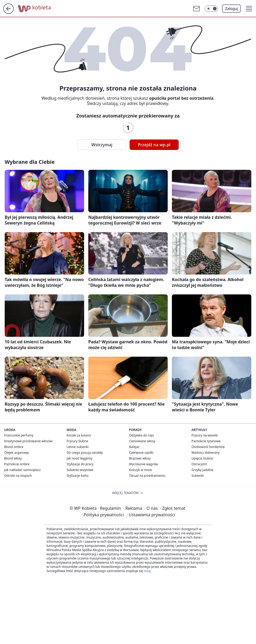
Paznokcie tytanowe (206, 441)
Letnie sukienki (78, 447)
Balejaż (134, 447)
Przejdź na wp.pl (154, 145)
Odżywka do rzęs (141, 435)
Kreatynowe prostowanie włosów (28, 441)
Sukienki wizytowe (80, 470)
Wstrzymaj (102, 145)
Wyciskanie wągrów (143, 464)
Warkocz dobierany (206, 453)
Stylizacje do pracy (80, 464)
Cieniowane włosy (142, 441)
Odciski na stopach (18, 476)
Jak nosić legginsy (80, 458)
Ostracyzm (199, 464)
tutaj (147, 571)
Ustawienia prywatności (151, 515)
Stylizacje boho (78, 476)
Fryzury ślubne (77, 441)
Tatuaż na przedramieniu (147, 476)
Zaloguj (232, 9)
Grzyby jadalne (202, 470)
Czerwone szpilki (141, 453)
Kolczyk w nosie (141, 470)
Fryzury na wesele (205, 435)
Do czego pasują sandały (85, 453)
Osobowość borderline (208, 447)
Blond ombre (14, 447)
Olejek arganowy (16, 453)
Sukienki (198, 476)
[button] (211, 9)
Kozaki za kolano (79, 435)
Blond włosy (13, 458)
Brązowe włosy (140, 458)
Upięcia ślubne (202, 458)
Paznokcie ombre (17, 464)
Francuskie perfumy (19, 435)
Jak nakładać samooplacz (22, 470)
